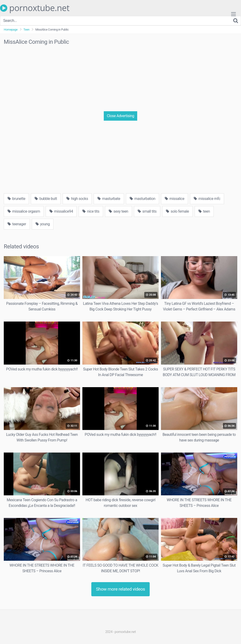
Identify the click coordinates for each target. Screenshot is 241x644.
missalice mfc (207, 199)
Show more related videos (121, 589)
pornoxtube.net (35, 8)
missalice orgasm (24, 211)
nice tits (91, 211)
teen (204, 211)
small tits (147, 211)
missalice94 (61, 211)
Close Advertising (120, 116)
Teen (27, 30)
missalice (175, 199)
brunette (16, 199)
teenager (17, 224)
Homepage (11, 30)
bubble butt (46, 199)
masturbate (109, 199)
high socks (77, 199)
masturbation (143, 199)
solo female (177, 211)
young (43, 224)
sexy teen (118, 211)
